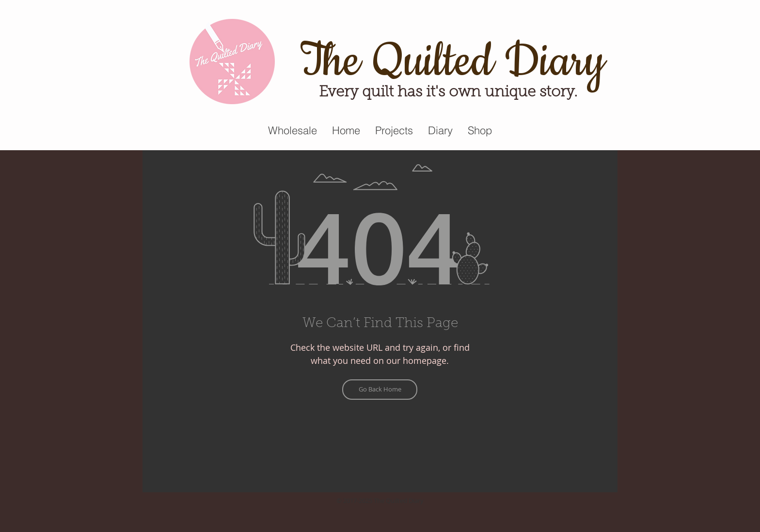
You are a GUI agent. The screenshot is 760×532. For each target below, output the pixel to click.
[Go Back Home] (380, 390)
